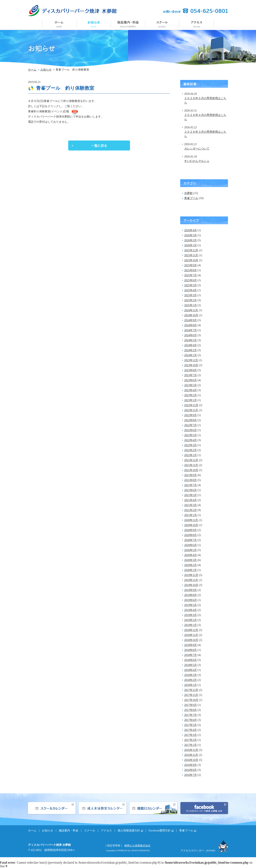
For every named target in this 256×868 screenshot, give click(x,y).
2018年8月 (190, 650)
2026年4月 (190, 230)
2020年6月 (190, 545)
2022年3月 (190, 445)
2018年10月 (191, 640)
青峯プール (191, 198)
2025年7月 (190, 275)
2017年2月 (190, 740)
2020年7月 (190, 540)
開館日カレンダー (153, 808)
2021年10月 (191, 470)
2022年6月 (190, 430)
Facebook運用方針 (160, 831)
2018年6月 (190, 660)
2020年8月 (190, 535)
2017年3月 (190, 735)
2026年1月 (190, 245)
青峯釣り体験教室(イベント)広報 (48, 111)
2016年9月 (190, 765)
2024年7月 (190, 330)
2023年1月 (190, 400)
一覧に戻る (99, 145)
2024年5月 (190, 340)
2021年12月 (191, 460)
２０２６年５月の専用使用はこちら (205, 100)
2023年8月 (190, 370)
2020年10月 (191, 525)
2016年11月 (191, 755)
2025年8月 (190, 270)
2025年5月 (190, 285)
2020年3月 (190, 560)
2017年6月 (190, 720)
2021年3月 (190, 505)
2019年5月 (190, 605)
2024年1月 (190, 355)
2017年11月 (191, 695)
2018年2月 (190, 680)
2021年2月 (190, 510)
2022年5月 (190, 435)
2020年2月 (190, 565)
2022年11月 (191, 410)
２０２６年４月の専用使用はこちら (205, 117)
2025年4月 (190, 290)
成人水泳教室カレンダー (103, 808)
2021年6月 (190, 490)
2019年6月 (190, 600)
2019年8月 (190, 595)
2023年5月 (190, 385)
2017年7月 (190, 715)
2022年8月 (190, 420)
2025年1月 (190, 305)
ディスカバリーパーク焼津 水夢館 (72, 11)
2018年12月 (191, 630)
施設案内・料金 (128, 24)
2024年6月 (190, 335)
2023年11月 (191, 360)
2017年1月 (190, 745)
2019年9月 (190, 590)
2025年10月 (191, 260)
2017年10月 (191, 700)
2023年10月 (191, 365)
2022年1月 (190, 455)
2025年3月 (190, 295)
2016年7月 (190, 775)
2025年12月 (191, 250)
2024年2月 (190, 350)
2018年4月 (190, 670)
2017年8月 (190, 710)
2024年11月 (191, 310)
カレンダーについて (197, 149)
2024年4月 (190, 345)
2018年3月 (190, 675)
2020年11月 (191, 520)
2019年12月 (191, 575)
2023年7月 (190, 375)
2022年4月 (190, 440)
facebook (204, 808)
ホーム (59, 24)
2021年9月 (190, 475)
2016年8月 (190, 770)
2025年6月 (190, 280)
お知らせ (94, 24)
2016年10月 (191, 760)
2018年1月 (190, 685)
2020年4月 (190, 555)
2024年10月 (191, 315)
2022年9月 (190, 415)
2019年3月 (190, 615)
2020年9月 (190, 530)
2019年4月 (190, 610)
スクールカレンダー (52, 808)
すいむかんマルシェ (197, 161)
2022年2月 (190, 450)
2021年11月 (191, 465)
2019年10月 (191, 585)
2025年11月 (191, 255)
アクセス (197, 24)
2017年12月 (191, 690)
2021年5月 (190, 495)
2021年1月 (190, 515)
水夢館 (188, 193)
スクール (162, 24)
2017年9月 (190, 705)
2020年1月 (190, 570)
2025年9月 (190, 265)
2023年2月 (190, 395)
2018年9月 (190, 645)
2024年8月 (190, 325)
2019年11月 (191, 580)
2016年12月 (191, 750)
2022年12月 (191, 405)
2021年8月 (190, 480)
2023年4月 (190, 390)
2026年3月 (190, 235)
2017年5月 (190, 725)
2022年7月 (190, 425)
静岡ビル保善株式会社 (137, 846)
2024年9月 (190, 320)
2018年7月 (190, 655)
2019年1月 (190, 625)
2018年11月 (191, 635)
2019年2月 (190, 620)
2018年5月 (190, 665)
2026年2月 (190, 240)
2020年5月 (190, 550)
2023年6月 (190, 380)
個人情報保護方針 (129, 831)
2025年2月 (190, 300)
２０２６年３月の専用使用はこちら (205, 134)
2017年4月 (190, 730)
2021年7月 (190, 485)
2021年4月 (190, 500)
